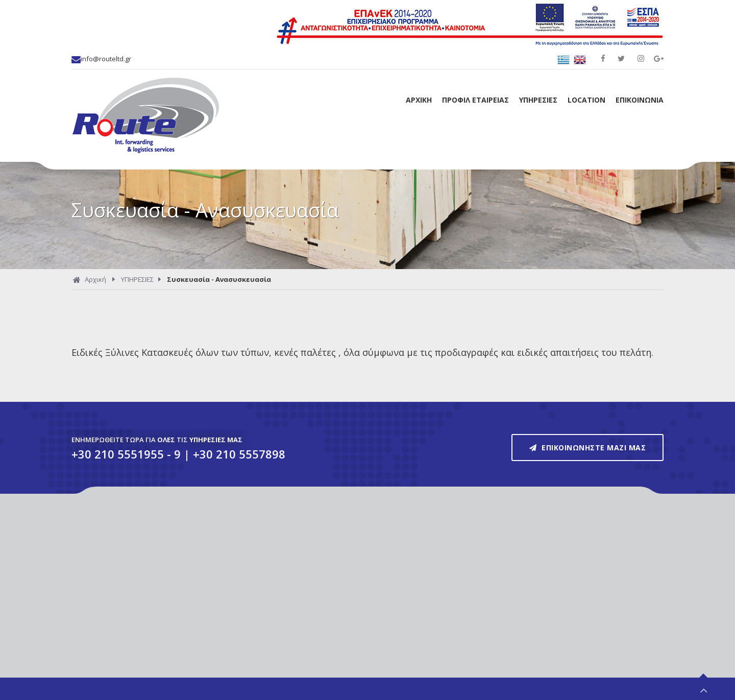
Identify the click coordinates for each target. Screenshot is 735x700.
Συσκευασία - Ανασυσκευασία (219, 279)
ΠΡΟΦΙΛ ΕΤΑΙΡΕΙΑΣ (475, 100)
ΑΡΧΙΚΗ (419, 100)
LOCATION (586, 100)
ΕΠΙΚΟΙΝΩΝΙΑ (640, 100)
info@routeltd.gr (101, 59)
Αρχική (90, 280)
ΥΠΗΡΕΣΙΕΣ (538, 100)
